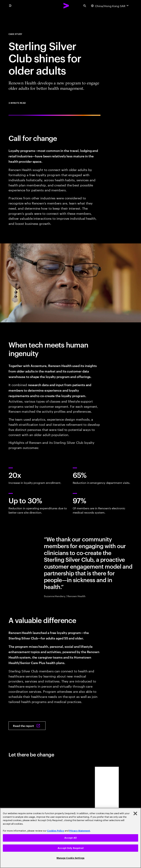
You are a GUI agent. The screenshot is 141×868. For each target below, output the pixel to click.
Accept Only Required (70, 848)
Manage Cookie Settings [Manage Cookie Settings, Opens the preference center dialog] (70, 858)
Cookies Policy (56, 831)
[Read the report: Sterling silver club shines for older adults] (27, 726)
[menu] (10, 6)
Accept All (70, 838)
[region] (70, 838)
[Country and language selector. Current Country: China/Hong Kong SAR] (110, 6)
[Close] (135, 813)
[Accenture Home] (66, 6)
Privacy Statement (80, 831)
